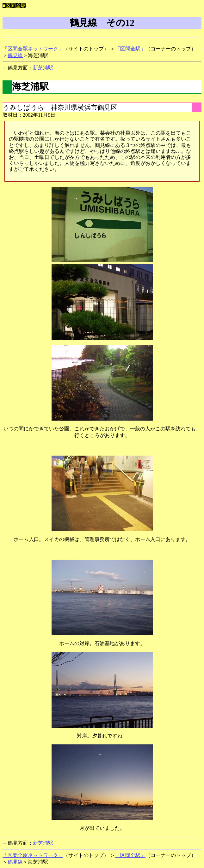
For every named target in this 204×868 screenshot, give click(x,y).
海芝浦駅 (30, 86)
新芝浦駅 (43, 68)
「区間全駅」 (130, 49)
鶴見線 (15, 55)
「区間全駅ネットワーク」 (33, 49)
